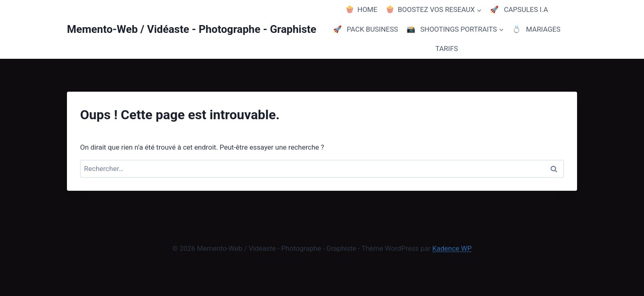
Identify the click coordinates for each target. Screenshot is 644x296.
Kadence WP (452, 248)
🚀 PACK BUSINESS (366, 29)
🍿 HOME (361, 9)
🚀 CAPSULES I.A (519, 9)
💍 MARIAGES (536, 29)
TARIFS (447, 49)
